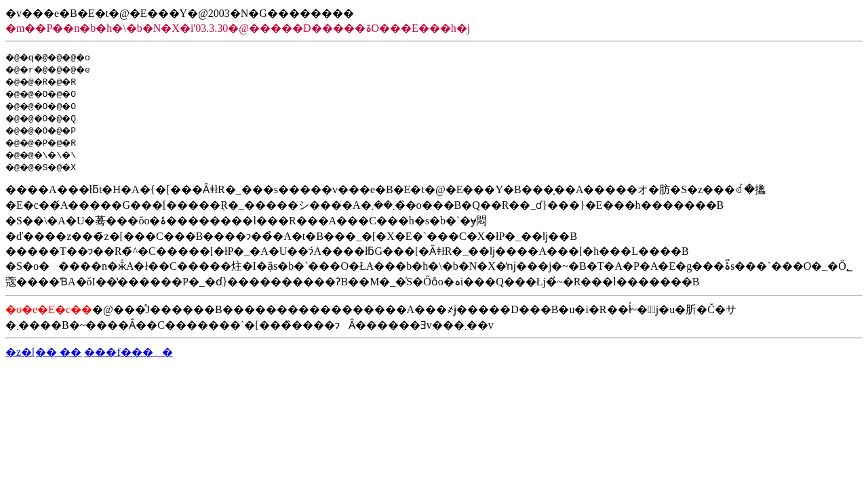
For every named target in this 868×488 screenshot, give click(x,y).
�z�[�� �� (43, 352)
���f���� (128, 352)
